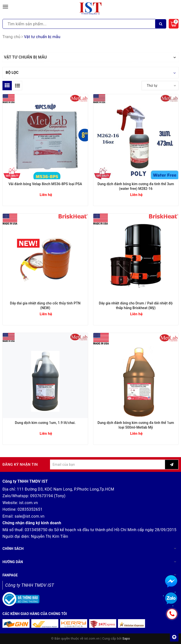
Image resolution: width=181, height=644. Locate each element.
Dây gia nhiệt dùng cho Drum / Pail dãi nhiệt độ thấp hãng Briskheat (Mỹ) (136, 306)
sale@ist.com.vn (29, 516)
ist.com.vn (28, 503)
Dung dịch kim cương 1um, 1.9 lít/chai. (45, 423)
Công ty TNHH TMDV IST (30, 585)
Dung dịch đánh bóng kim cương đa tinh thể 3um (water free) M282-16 (136, 186)
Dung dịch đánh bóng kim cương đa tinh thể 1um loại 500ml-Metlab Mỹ (136, 425)
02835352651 (30, 509)
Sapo (126, 638)
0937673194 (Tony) (48, 496)
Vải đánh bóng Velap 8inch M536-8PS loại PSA (45, 184)
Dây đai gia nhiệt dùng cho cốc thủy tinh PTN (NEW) (45, 306)
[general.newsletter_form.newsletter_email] (107, 464)
